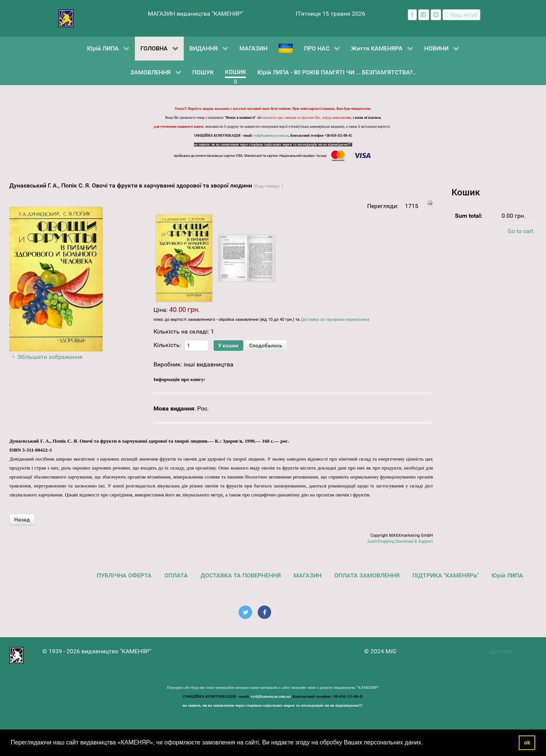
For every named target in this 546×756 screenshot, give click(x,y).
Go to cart (520, 231)
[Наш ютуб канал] (461, 15)
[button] (426, 743)
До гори (498, 651)
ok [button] (527, 743)
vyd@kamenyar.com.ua (271, 136)
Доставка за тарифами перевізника (335, 320)
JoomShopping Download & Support (400, 541)
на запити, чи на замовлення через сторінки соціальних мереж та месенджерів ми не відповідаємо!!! (273, 145)
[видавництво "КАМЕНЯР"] (66, 18)
